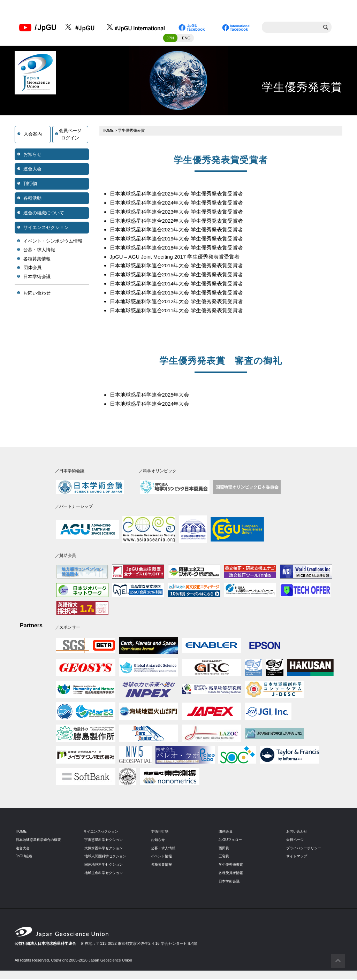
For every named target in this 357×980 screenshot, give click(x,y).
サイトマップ (298, 857)
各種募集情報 (37, 261)
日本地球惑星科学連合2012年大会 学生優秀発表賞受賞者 (181, 302)
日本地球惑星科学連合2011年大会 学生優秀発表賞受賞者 (181, 311)
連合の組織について (44, 214)
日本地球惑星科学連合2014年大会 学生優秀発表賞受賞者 (181, 285)
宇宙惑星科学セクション (105, 840)
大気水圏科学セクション (105, 848)
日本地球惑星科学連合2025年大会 (152, 396)
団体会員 (32, 269)
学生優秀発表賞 (232, 865)
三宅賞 (224, 857)
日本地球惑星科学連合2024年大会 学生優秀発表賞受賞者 (181, 204)
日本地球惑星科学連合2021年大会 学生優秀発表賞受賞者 (181, 231)
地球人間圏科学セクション (107, 857)
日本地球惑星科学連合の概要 (41, 840)
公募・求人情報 (39, 251)
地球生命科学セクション (105, 873)
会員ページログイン (70, 136)
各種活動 (32, 200)
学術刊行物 (161, 832)
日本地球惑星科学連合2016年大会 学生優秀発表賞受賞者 (181, 267)
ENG (186, 39)
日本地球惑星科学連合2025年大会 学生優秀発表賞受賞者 (181, 195)
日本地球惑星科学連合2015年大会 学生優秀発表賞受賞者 (181, 276)
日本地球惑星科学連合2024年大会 (152, 404)
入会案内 (33, 136)
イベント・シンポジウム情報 (53, 242)
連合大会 (32, 170)
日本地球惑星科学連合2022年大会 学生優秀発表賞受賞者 (181, 222)
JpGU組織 (25, 857)
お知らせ (32, 156)
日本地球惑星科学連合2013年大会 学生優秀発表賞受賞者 (181, 294)
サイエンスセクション (46, 229)
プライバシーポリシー (305, 848)
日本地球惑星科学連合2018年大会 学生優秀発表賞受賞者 (181, 249)
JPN (170, 39)
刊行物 (30, 185)
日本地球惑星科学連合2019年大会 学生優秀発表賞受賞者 (181, 240)
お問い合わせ (37, 294)
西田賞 (224, 848)
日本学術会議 (37, 278)
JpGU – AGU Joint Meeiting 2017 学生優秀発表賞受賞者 (180, 258)
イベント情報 (162, 857)
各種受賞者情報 (232, 873)
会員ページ (296, 840)
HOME (109, 132)
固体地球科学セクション (105, 865)
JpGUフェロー (231, 840)
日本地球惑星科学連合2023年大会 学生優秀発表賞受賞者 (181, 213)
